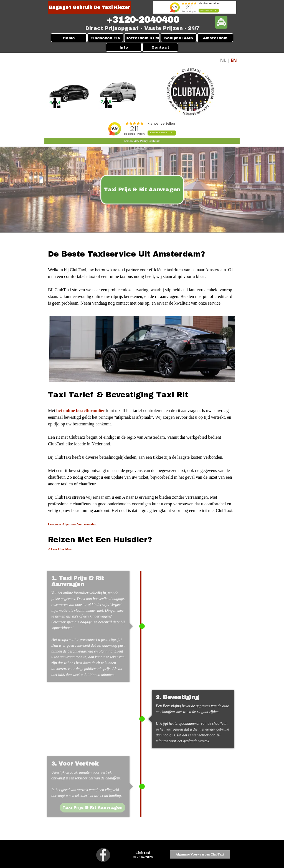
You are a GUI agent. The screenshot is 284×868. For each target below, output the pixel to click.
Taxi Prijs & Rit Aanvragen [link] (142, 190)
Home (69, 38)
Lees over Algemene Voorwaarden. (73, 524)
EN (234, 60)
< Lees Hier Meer (60, 549)
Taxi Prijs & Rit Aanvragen (92, 808)
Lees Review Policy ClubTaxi (142, 141)
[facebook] (103, 855)
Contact (160, 47)
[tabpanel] (143, 20)
